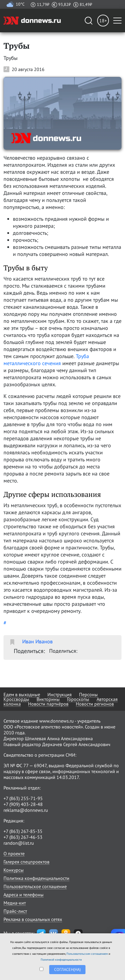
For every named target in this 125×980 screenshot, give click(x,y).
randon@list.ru (19, 843)
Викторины (48, 699)
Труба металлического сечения (46, 360)
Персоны (88, 694)
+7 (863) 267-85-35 (23, 831)
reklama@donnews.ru (26, 810)
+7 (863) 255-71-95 (23, 798)
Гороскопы (78, 699)
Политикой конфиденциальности (61, 960)
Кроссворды (16, 699)
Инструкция (60, 694)
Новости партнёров (48, 704)
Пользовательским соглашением (87, 954)
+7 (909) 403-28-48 (23, 804)
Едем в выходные (22, 694)
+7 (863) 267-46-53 (23, 837)
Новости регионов (95, 704)
